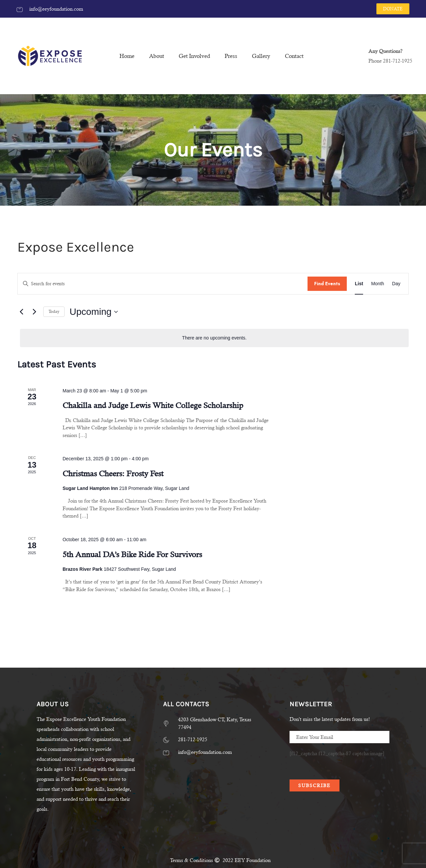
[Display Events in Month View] (378, 284)
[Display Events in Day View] (396, 284)
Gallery (261, 56)
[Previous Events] (21, 312)
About (157, 56)
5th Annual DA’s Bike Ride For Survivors (132, 554)
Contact (294, 56)
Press (231, 56)
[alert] (214, 338)
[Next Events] (34, 312)
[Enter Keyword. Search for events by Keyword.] (163, 284)
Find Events (327, 284)
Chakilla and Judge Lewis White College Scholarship (153, 405)
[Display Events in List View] (359, 284)
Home (127, 56)
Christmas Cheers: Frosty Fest (113, 474)
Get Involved (194, 56)
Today (54, 312)
